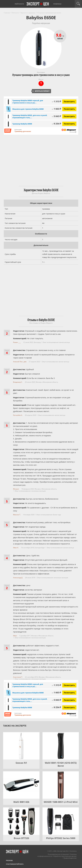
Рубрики (57, 4)
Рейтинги (19, 4)
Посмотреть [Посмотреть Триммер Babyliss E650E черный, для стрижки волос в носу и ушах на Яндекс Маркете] (69, 102)
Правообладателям (70, 858)
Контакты (73, 851)
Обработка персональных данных (65, 856)
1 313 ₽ (56, 101)
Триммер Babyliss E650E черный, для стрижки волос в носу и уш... (28, 102)
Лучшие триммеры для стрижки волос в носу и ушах (41, 75)
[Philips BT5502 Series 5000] (61, 821)
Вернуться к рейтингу (41, 91)
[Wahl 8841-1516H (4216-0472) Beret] (61, 746)
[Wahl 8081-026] (21, 785)
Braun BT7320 (21, 838)
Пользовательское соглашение (58, 854)
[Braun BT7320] (21, 821)
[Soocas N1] (21, 746)
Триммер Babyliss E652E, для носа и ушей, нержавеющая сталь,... (30, 116)
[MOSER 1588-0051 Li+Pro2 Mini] (61, 785)
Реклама (9, 860)
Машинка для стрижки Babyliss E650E (28, 109)
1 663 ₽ (56, 109)
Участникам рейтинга (15, 864)
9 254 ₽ (56, 124)
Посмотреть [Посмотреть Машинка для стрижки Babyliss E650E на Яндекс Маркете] (69, 109)
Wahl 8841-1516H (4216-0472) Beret (61, 764)
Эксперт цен (38, 4)
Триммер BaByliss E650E (22, 124)
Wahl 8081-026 (21, 802)
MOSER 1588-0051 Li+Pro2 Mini (61, 802)
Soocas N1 (21, 763)
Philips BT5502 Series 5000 (61, 838)
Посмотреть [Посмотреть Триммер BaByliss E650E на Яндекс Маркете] (69, 124)
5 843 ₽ (56, 116)
